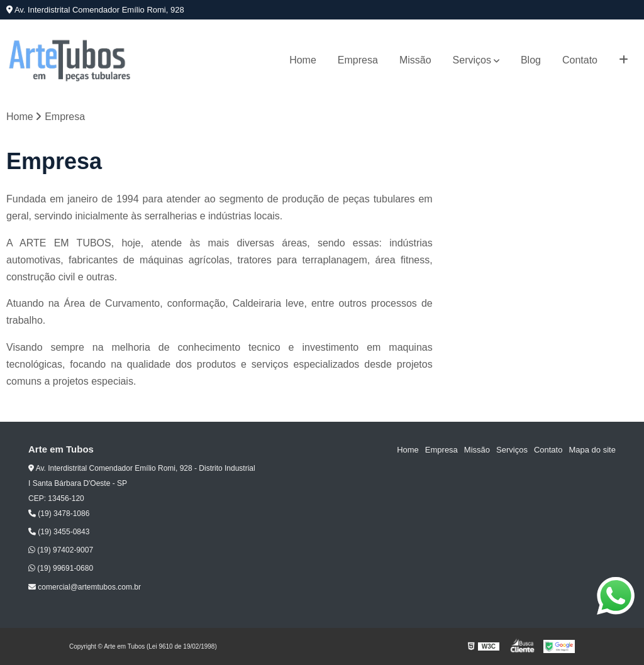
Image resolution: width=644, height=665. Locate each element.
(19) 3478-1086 (59, 514)
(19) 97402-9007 (61, 550)
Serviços (472, 60)
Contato (580, 60)
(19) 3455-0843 (59, 532)
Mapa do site (592, 450)
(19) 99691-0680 (61, 568)
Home (303, 60)
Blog (531, 60)
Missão (415, 60)
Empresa (358, 60)
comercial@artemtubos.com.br (85, 587)
